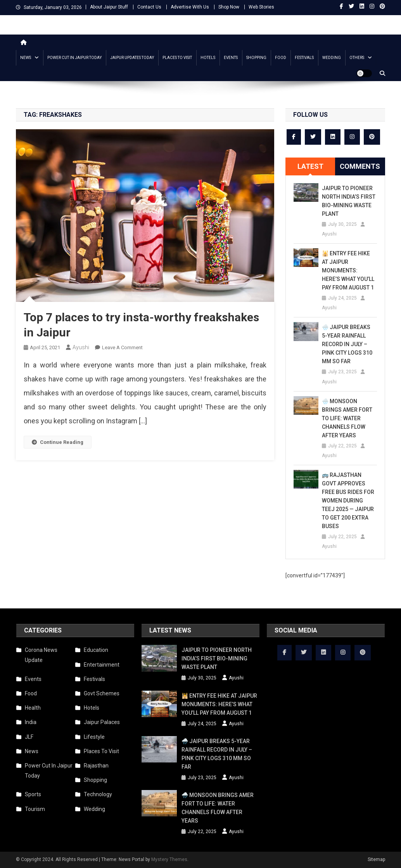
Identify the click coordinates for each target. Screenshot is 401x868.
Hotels (208, 58)
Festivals (304, 58)
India (31, 722)
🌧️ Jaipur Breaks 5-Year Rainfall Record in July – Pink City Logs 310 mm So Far (347, 344)
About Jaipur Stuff (109, 7)
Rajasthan (96, 766)
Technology (98, 794)
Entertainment (102, 665)
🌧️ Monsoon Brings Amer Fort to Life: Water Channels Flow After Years (347, 418)
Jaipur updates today (132, 58)
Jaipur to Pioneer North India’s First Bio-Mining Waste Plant (349, 201)
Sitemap (376, 859)
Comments (360, 166)
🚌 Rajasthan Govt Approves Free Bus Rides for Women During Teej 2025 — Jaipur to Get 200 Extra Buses (348, 501)
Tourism (35, 809)
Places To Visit (177, 58)
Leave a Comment (122, 347)
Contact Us (149, 7)
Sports (33, 794)
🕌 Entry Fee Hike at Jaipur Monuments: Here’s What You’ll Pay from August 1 (348, 270)
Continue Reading (58, 442)
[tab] (310, 166)
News (26, 58)
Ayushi (81, 347)
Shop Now (229, 7)
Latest (310, 166)
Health (33, 708)
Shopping (256, 58)
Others (357, 58)
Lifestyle (94, 737)
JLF (29, 737)
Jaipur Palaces (102, 722)
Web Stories (261, 7)
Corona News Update (41, 655)
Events (231, 58)
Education (96, 650)
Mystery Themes (169, 859)
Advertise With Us (190, 7)
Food (281, 58)
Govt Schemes (102, 693)
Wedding (332, 58)
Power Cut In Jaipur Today (74, 58)
